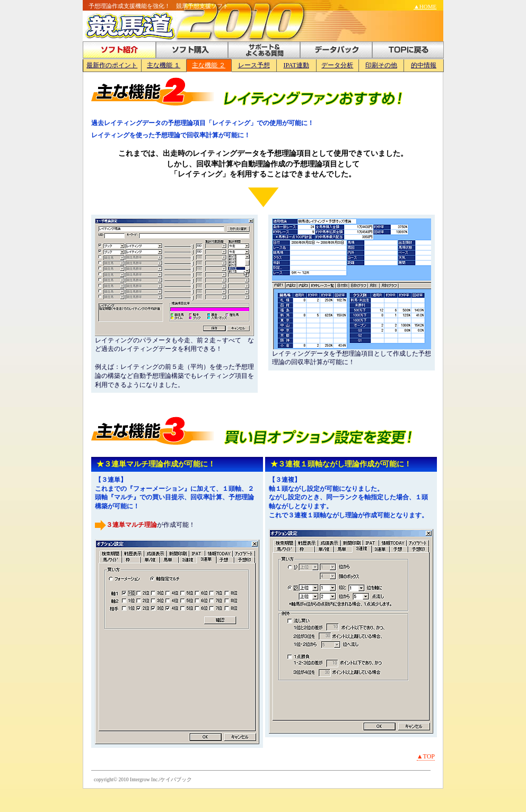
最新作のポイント (112, 65)
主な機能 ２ (209, 65)
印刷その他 (381, 65)
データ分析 (337, 65)
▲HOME (425, 6)
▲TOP (426, 756)
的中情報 (424, 65)
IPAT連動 (296, 65)
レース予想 (254, 65)
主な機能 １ (164, 65)
